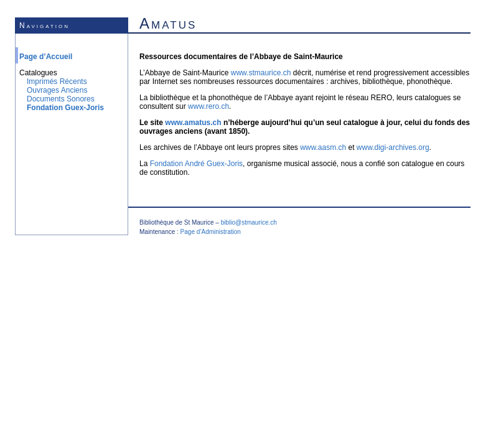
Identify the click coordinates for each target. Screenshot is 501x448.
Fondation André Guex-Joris (196, 164)
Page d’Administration (211, 232)
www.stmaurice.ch (261, 73)
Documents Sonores (61, 99)
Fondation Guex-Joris (65, 108)
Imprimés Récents (57, 82)
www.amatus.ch (193, 123)
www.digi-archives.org (393, 147)
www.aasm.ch (323, 147)
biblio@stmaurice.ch (249, 222)
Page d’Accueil (46, 57)
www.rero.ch (208, 106)
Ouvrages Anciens (57, 90)
